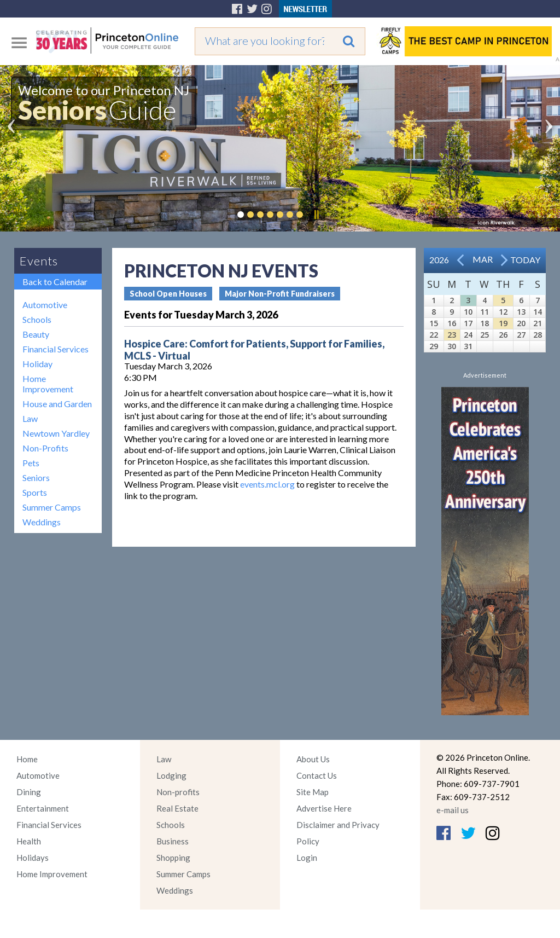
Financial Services (56, 349)
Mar (483, 259)
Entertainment (43, 808)
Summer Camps (52, 507)
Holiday (37, 364)
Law (30, 418)
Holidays (33, 858)
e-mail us (453, 810)
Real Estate (177, 808)
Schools (37, 319)
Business (173, 841)
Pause (316, 215)
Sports (35, 492)
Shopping (173, 858)
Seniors (36, 477)
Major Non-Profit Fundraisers (280, 294)
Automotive (45, 305)
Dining (29, 792)
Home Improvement (48, 384)
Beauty (36, 334)
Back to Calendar (55, 282)
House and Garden (57, 404)
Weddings (42, 522)
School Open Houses (168, 294)
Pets (31, 463)
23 (452, 335)
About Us (313, 759)
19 (503, 323)
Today (525, 260)
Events (39, 261)
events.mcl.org (267, 484)
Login (307, 858)
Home (27, 759)
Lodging (171, 775)
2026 (439, 260)
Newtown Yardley (56, 433)
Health (29, 841)
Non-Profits (45, 448)
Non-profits (178, 792)
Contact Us (317, 775)
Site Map (313, 792)
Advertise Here (324, 808)
